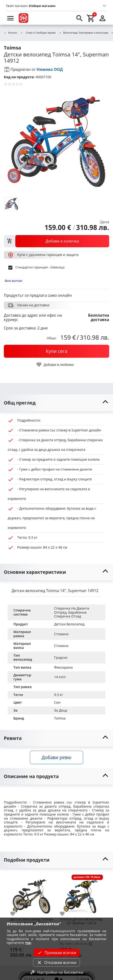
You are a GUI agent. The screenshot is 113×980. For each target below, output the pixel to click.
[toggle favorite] (55, 365)
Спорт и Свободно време (38, 33)
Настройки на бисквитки (56, 972)
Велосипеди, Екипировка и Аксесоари (84, 33)
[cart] (91, 18)
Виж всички (14, 281)
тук (28, 943)
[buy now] (56, 351)
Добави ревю (56, 757)
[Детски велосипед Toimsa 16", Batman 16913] (31, 894)
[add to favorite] (16, 914)
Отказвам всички (56, 962)
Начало (10, 33)
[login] (102, 18)
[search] (79, 18)
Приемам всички (56, 953)
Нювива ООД (50, 69)
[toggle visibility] (56, 403)
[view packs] (56, 241)
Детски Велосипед (69, 624)
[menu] (11, 18)
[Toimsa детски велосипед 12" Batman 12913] (81, 894)
